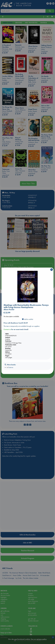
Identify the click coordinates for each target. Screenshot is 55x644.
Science (11, 367)
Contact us (7, 329)
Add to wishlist (27, 319)
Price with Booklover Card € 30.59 (16, 323)
